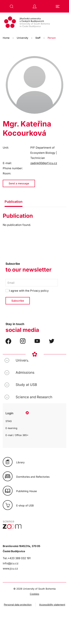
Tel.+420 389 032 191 (17, 558)
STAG (9, 421)
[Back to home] (34, 23)
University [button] (24, 360)
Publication (14, 202)
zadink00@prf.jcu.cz (44, 163)
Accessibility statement (52, 605)
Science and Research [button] (34, 397)
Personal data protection (18, 605)
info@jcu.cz (11, 563)
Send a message (19, 183)
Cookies (34, 594)
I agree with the (27, 291)
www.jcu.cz (10, 569)
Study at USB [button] (26, 385)
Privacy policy (39, 291)
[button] (12, 6)
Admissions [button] (25, 373)
